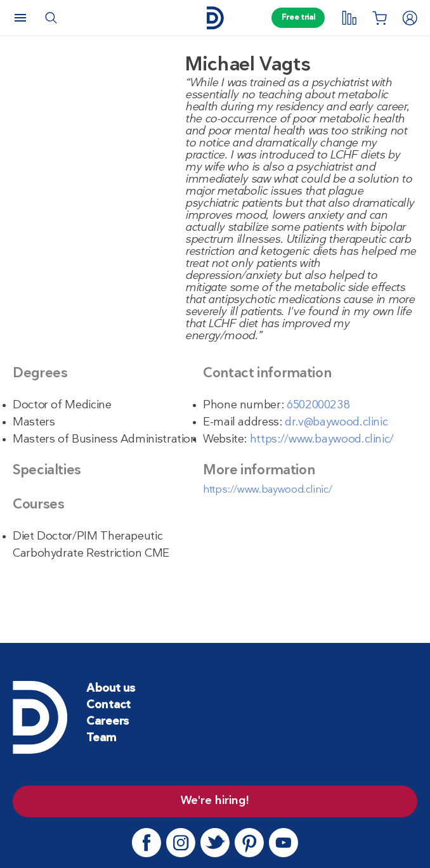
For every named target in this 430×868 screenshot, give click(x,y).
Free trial (298, 18)
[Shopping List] (379, 18)
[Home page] (215, 18)
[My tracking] (349, 18)
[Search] (51, 18)
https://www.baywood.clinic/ (322, 440)
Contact (108, 705)
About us (111, 689)
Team (101, 738)
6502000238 (318, 405)
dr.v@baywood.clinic (336, 423)
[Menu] (20, 18)
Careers (107, 722)
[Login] (410, 18)
